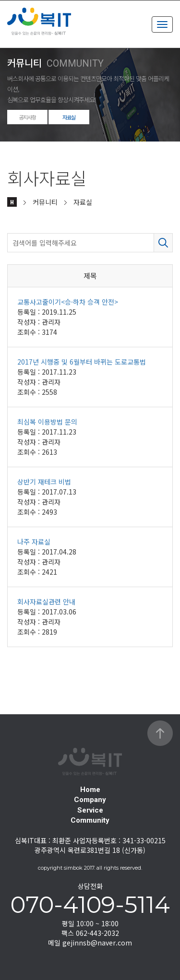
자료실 (69, 117)
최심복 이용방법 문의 (47, 422)
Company (90, 800)
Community (90, 820)
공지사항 (27, 117)
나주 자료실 (34, 542)
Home (90, 790)
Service (90, 810)
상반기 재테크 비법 (44, 482)
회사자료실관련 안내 (46, 602)
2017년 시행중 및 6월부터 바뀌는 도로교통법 (82, 362)
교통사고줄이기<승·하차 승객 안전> (68, 302)
